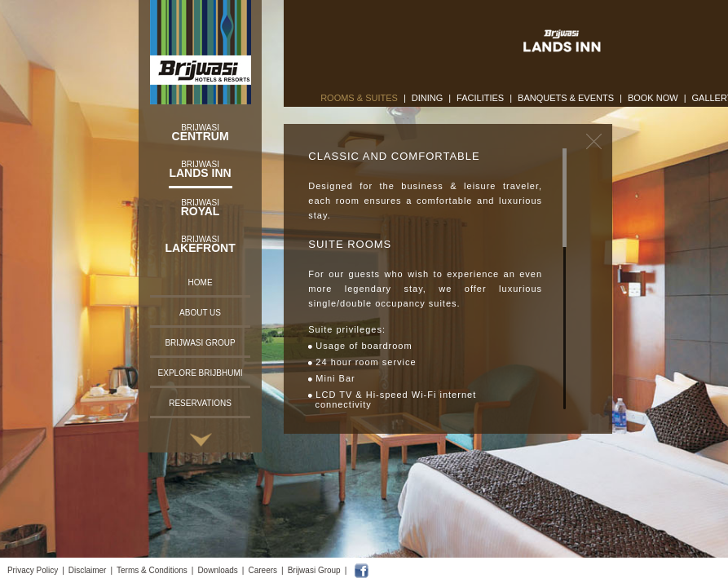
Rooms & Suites (359, 98)
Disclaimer (88, 570)
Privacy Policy (33, 570)
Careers (263, 570)
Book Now (653, 98)
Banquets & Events (566, 98)
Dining (428, 98)
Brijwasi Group (200, 343)
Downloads (217, 570)
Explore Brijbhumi (201, 373)
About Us (200, 313)
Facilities (480, 98)
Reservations (200, 403)
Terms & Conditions (152, 570)
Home (201, 282)
